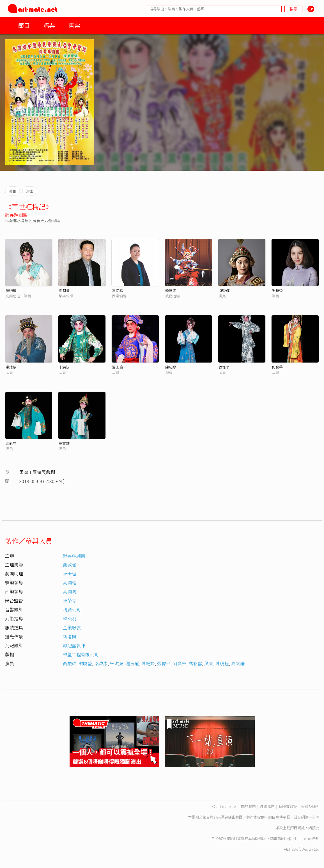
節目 (24, 25)
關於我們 (248, 806)
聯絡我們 (267, 806)
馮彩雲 (11, 443)
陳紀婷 (171, 367)
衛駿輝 (70, 663)
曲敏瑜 (70, 564)
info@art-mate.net (297, 838)
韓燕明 (171, 291)
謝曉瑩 (277, 291)
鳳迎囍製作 (74, 645)
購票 (49, 25)
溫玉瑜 (117, 367)
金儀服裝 (72, 627)
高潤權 (64, 291)
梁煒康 (11, 367)
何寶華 (277, 367)
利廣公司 (72, 609)
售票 (74, 25)
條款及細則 (310, 806)
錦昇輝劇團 (16, 215)
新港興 (70, 636)
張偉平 (224, 367)
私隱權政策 (288, 806)
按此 (316, 828)
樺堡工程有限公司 (81, 654)
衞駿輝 (224, 291)
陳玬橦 (11, 291)
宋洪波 (64, 367)
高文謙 (64, 443)
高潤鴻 (117, 291)
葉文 (209, 663)
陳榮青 (70, 600)
